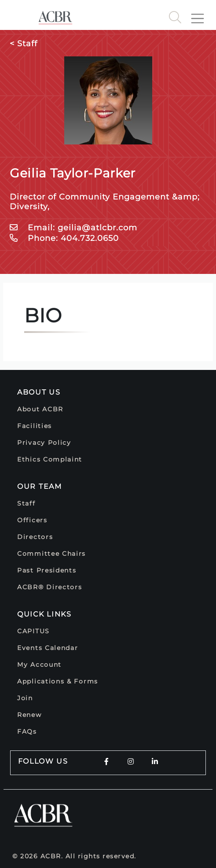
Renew (29, 715)
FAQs (27, 731)
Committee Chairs (51, 554)
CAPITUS (33, 631)
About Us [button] (39, 392)
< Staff (24, 44)
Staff (26, 503)
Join (25, 698)
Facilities (35, 426)
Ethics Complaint (50, 459)
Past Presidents (47, 570)
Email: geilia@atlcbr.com (73, 228)
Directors (35, 537)
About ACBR (40, 409)
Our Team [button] (40, 486)
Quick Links (44, 614)
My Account (39, 665)
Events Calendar (48, 648)
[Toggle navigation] (201, 15)
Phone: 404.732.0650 (64, 238)
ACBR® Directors (50, 587)
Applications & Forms (58, 681)
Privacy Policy (44, 443)
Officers (32, 520)
